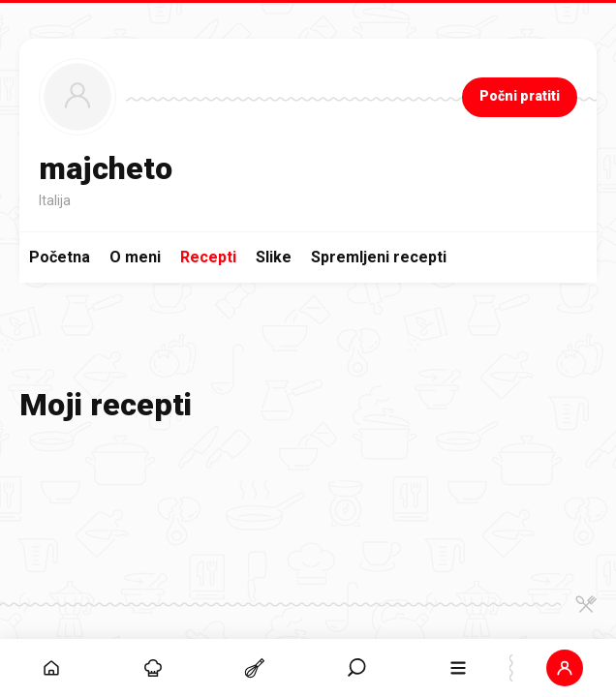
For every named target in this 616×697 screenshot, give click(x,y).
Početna (60, 257)
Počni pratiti (520, 96)
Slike (274, 257)
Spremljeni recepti (379, 257)
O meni (135, 257)
